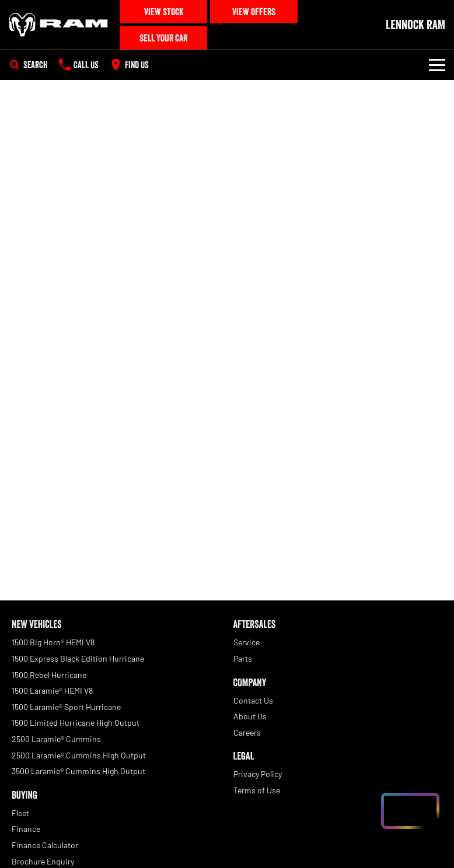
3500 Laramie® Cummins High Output (78, 771)
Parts (243, 658)
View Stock (164, 12)
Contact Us (253, 700)
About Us (250, 716)
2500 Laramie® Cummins (56, 739)
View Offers (254, 12)
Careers (247, 732)
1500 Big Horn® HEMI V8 (53, 642)
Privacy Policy (258, 774)
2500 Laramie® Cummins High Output (79, 755)
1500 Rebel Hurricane (49, 675)
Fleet (20, 813)
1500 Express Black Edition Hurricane (78, 658)
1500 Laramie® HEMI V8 (52, 690)
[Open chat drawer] (410, 811)
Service (247, 642)
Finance (26, 829)
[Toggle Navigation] (437, 65)
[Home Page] (58, 25)
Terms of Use (257, 790)
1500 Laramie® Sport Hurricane (66, 707)
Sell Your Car (163, 38)
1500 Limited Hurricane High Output (76, 723)
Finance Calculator (45, 845)
